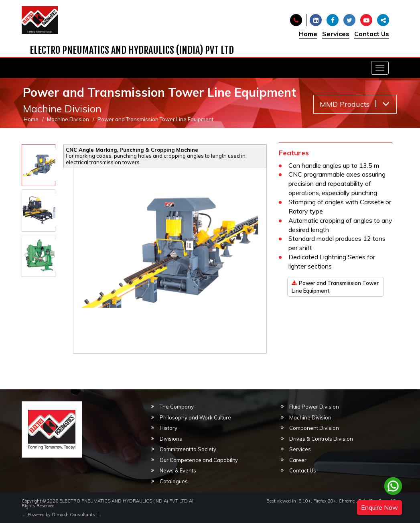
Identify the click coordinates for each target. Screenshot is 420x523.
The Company (177, 407)
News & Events (178, 470)
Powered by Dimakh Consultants (61, 515)
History (168, 428)
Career (298, 460)
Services (336, 34)
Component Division (314, 428)
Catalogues (174, 481)
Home (308, 34)
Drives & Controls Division (321, 439)
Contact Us (372, 34)
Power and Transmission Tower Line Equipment (335, 287)
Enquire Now (379, 507)
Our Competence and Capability (199, 460)
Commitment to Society (188, 449)
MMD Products (355, 104)
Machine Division (68, 119)
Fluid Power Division (314, 407)
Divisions (171, 439)
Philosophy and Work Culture (195, 417)
